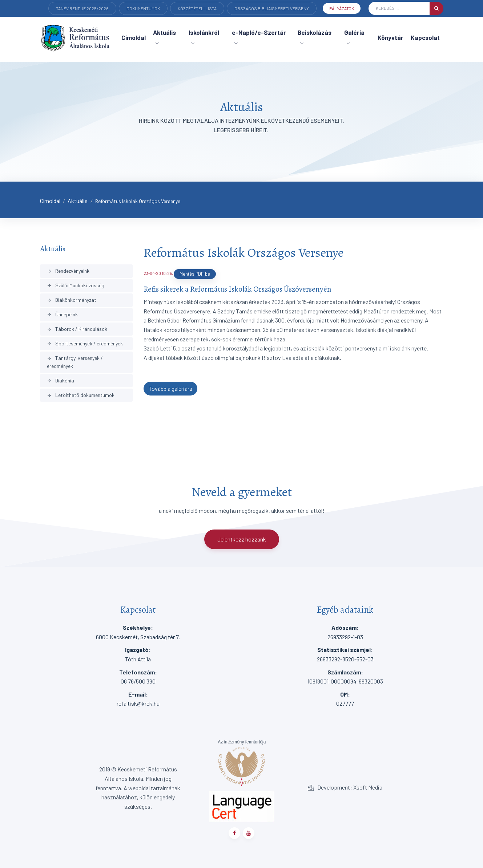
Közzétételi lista (197, 8)
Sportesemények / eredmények (85, 343)
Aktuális (78, 201)
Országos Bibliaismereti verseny (272, 8)
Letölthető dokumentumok (81, 395)
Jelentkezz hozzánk (242, 539)
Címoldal (50, 201)
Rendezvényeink (68, 271)
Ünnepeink (62, 314)
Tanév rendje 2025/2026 (82, 8)
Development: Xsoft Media (345, 787)
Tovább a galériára (170, 388)
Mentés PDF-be (195, 274)
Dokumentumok (143, 8)
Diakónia (61, 380)
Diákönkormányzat (72, 300)
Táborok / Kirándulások (77, 329)
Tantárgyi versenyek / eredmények (75, 362)
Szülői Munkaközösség (76, 285)
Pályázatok (342, 8)
